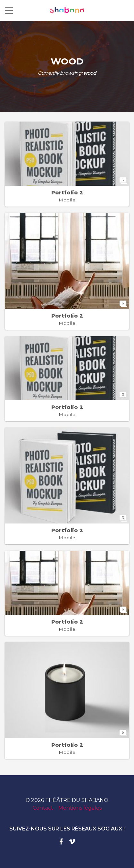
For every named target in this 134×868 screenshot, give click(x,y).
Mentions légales (80, 808)
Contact (43, 808)
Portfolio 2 (67, 193)
